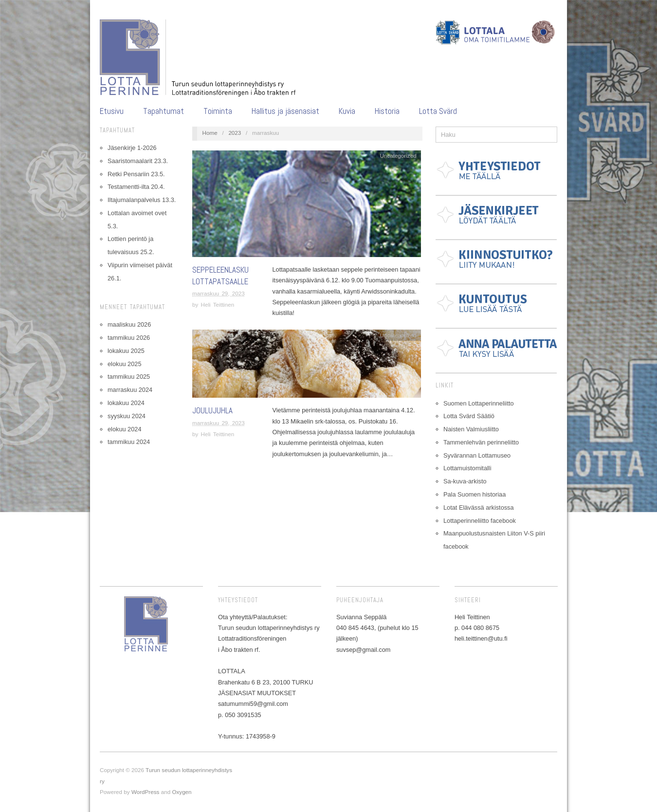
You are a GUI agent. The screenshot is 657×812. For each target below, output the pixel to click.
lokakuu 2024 (126, 403)
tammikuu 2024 (129, 442)
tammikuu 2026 (129, 338)
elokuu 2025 (124, 364)
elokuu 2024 (124, 429)
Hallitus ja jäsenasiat (285, 111)
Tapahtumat (164, 111)
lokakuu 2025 (126, 351)
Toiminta (218, 111)
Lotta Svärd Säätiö (469, 416)
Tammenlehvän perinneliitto (481, 442)
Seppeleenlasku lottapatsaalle (220, 276)
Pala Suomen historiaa (474, 494)
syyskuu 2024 (127, 416)
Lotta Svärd (438, 111)
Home (210, 133)
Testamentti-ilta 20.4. (136, 187)
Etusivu (112, 111)
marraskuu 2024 (130, 390)
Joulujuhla (212, 410)
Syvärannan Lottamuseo (477, 455)
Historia (387, 111)
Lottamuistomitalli (467, 468)
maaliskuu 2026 (129, 324)
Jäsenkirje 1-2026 (132, 148)
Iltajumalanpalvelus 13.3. (142, 200)
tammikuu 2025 (129, 377)
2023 (235, 133)
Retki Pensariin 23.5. (136, 174)
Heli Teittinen (218, 304)
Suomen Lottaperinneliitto (479, 403)
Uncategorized (398, 156)
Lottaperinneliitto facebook (480, 521)
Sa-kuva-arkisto (465, 481)
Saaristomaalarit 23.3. (138, 161)
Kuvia (347, 111)
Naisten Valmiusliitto (471, 429)
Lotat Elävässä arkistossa (479, 507)
